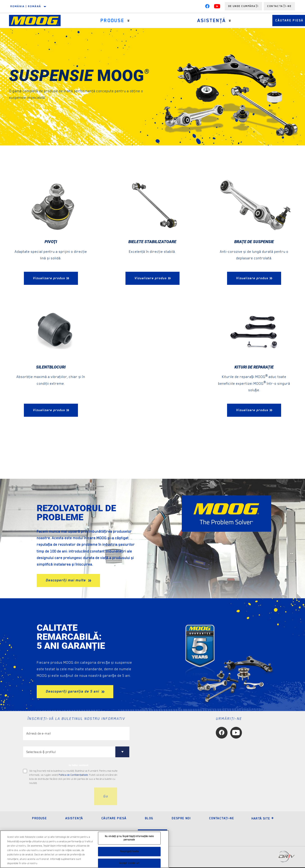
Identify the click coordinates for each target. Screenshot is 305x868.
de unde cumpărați (244, 6)
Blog (149, 819)
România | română (26, 6)
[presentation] (57, 797)
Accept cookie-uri (129, 863)
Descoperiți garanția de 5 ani (73, 692)
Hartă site (263, 819)
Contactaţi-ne (222, 819)
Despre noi (181, 819)
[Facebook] (207, 7)
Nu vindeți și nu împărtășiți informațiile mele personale (129, 838)
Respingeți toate (129, 851)
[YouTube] (217, 7)
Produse (109, 21)
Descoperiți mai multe (66, 581)
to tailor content (79, 766)
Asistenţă (201, 21)
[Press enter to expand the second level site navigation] (124, 21)
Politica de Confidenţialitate (73, 776)
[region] (84, 849)
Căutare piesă (114, 819)
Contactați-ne (279, 6)
